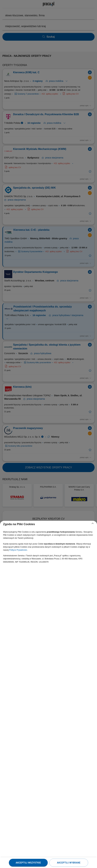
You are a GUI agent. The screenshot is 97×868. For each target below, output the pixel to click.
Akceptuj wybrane (69, 863)
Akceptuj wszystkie (28, 863)
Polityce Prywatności (18, 550)
